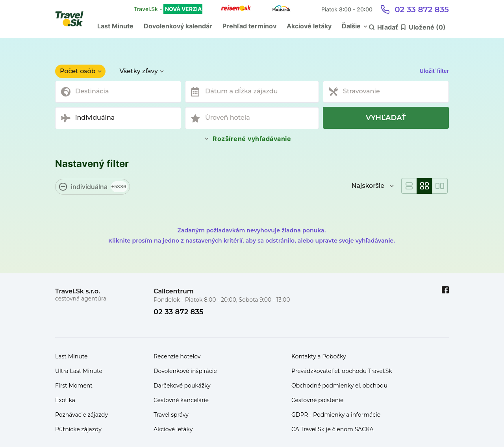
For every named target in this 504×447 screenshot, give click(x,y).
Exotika (65, 400)
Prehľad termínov (249, 26)
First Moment (74, 386)
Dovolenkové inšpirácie (185, 371)
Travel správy (171, 415)
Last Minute (115, 26)
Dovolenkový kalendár (178, 26)
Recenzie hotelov (177, 356)
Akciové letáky (309, 26)
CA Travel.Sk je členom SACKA (333, 429)
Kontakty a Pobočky (319, 356)
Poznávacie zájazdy (82, 415)
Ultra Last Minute (79, 371)
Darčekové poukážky (182, 386)
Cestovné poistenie (318, 400)
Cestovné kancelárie (181, 400)
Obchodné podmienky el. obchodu (339, 386)
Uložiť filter (434, 71)
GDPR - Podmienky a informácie (336, 415)
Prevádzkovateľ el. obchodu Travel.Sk (342, 371)
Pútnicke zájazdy (78, 429)
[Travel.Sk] (74, 19)
